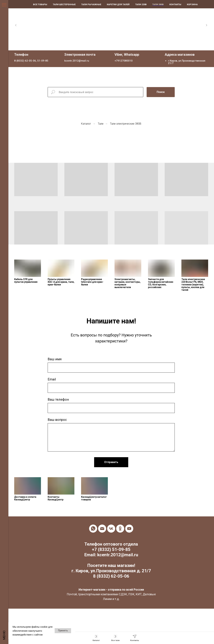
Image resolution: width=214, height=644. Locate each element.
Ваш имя (55, 359)
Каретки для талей (118, 4)
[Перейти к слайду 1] (108, 45)
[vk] (111, 529)
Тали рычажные (91, 4)
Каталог (86, 124)
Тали (101, 124)
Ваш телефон (58, 399)
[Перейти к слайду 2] (111, 45)
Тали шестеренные (64, 4)
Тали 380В (158, 4)
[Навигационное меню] (4, 5)
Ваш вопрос (57, 420)
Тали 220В (141, 4)
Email (52, 379)
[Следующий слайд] (206, 25)
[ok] (120, 529)
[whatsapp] (93, 529)
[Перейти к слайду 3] (115, 45)
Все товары (40, 4)
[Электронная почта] (102, 529)
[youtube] (129, 529)
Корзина (192, 4)
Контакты (175, 4)
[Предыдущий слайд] (16, 25)
